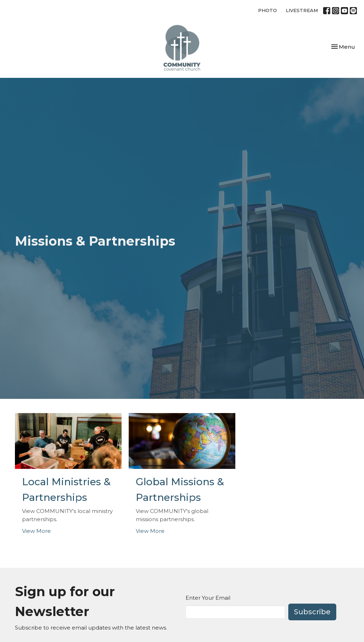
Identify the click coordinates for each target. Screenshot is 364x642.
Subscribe (312, 612)
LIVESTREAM (302, 10)
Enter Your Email (208, 598)
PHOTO (267, 10)
